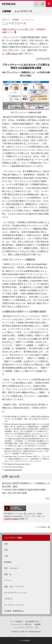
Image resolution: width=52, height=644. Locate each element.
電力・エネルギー (11, 568)
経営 (6, 544)
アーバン (8, 580)
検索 (35, 3)
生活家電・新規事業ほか (14, 611)
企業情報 (16, 20)
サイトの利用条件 (17, 621)
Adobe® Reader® (11, 519)
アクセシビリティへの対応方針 (21, 624)
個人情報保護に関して (33, 621)
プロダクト (9, 599)
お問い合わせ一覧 (14, 53)
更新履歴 (38, 624)
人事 (6, 556)
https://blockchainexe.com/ (13, 470)
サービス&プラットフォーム (16, 593)
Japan (42, 3)
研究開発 (8, 562)
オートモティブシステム (14, 605)
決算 (6, 550)
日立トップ (6, 20)
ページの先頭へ (41, 527)
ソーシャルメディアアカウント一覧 (26, 627)
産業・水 (8, 574)
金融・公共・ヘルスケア (14, 587)
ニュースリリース (14, 23)
